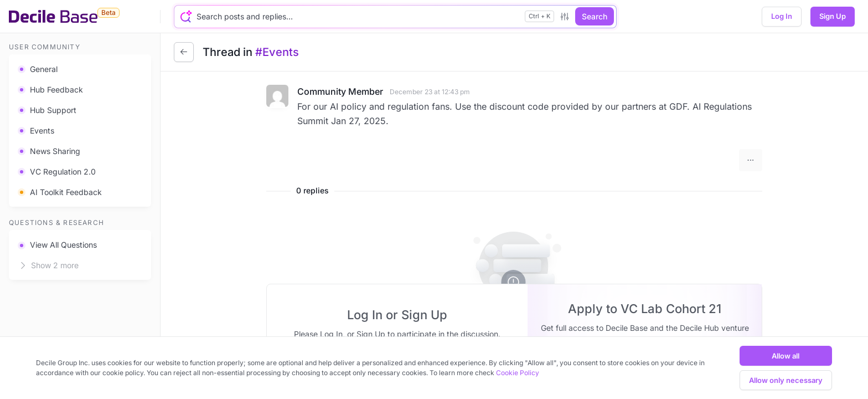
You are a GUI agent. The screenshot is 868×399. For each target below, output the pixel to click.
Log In (782, 16)
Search (595, 16)
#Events (277, 52)
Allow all (786, 356)
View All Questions (57, 245)
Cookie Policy (518, 373)
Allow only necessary (786, 380)
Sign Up (833, 16)
